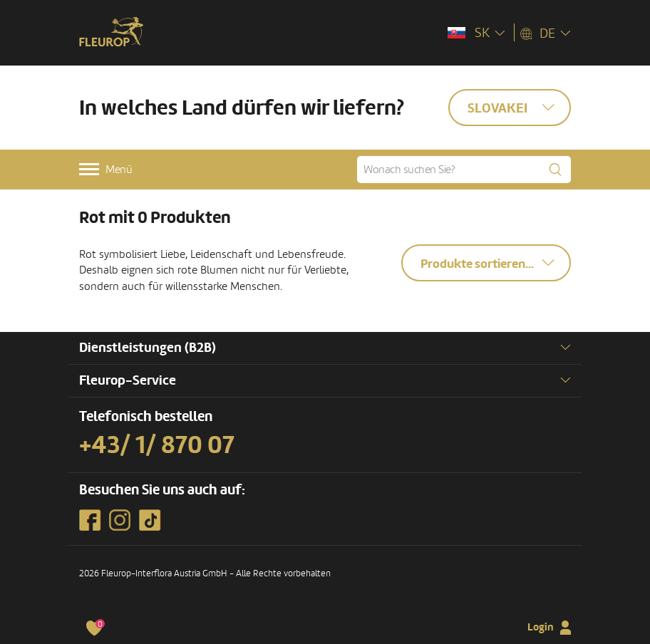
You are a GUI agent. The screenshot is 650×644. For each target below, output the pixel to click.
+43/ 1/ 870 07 (157, 445)
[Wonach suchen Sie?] (464, 170)
